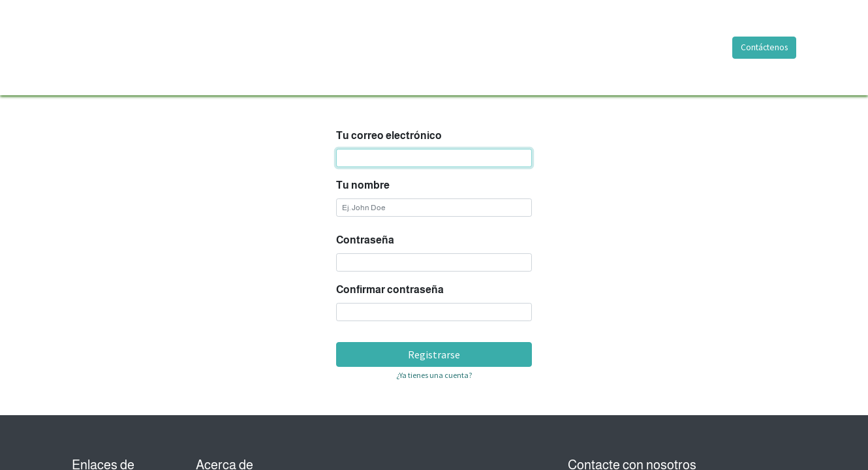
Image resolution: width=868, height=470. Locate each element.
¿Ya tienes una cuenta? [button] (434, 375)
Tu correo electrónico (389, 135)
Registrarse (434, 354)
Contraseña (365, 240)
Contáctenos (764, 47)
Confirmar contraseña (390, 290)
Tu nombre (363, 185)
